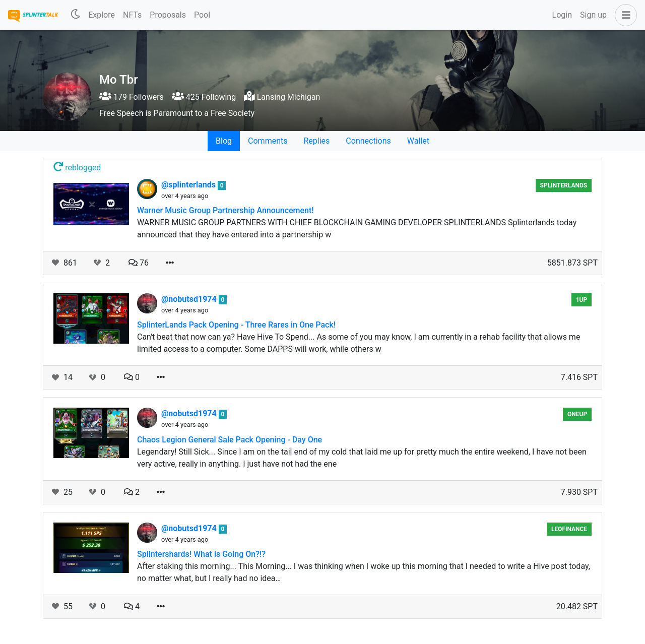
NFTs (132, 15)
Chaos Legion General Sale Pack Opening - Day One (230, 440)
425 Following (204, 97)
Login (562, 15)
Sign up (593, 15)
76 (139, 263)
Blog (224, 141)
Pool (202, 15)
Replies (316, 141)
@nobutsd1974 (190, 299)
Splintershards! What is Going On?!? (201, 554)
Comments (268, 141)
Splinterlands (564, 185)
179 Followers (132, 97)
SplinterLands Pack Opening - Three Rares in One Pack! (236, 325)
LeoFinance (569, 529)
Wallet (418, 141)
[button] (624, 15)
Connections (368, 141)
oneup (577, 414)
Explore (102, 15)
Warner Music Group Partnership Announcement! (225, 210)
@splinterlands (189, 185)
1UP (582, 300)
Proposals (168, 15)
